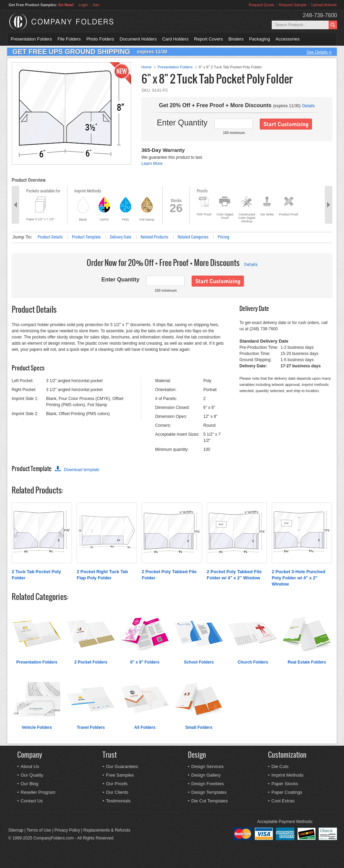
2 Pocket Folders (91, 662)
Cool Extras (283, 801)
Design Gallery (206, 775)
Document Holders (138, 39)
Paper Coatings (287, 792)
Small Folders (199, 727)
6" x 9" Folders (145, 662)
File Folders (69, 39)
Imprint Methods (287, 775)
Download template (77, 470)
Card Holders (175, 39)
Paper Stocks (285, 784)
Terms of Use (39, 830)
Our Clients (117, 792)
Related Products (155, 237)
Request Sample (293, 5)
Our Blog (29, 784)
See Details (319, 52)
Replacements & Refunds (107, 830)
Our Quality (32, 775)
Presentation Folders (31, 39)
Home (146, 67)
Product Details (50, 237)
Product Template (86, 237)
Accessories (288, 39)
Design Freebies (208, 784)
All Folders (145, 727)
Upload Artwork (324, 5)
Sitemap (16, 830)
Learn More (152, 164)
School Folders (199, 662)
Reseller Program (38, 792)
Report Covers (208, 39)
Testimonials (118, 801)
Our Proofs (117, 784)
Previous (15, 205)
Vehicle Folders (37, 727)
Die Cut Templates (209, 801)
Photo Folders (100, 39)
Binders (236, 39)
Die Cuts (280, 766)
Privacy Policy (67, 830)
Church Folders (253, 662)
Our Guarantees (122, 766)
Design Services (207, 766)
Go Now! (66, 5)
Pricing (223, 237)
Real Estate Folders (307, 662)
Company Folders (79, 22)
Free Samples (120, 775)
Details (308, 106)
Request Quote (261, 5)
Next (329, 205)
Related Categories (193, 237)
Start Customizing (286, 124)
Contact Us (32, 801)
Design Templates (209, 792)
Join (96, 5)
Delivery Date (121, 237)
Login (83, 5)
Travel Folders (91, 727)
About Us (30, 766)
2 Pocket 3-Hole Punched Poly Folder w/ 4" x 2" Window (298, 578)
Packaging (260, 39)
